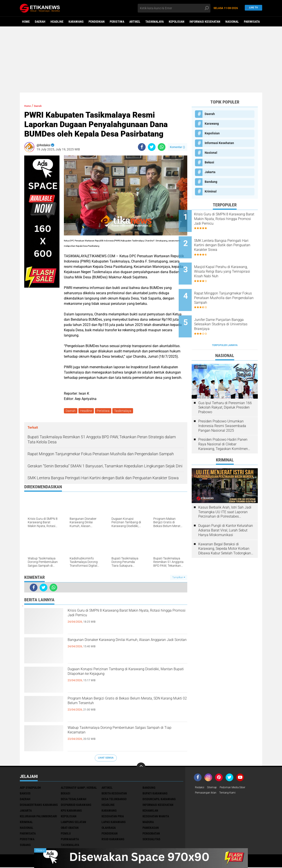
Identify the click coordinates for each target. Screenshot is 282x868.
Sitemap (214, 788)
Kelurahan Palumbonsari (38, 817)
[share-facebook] (142, 147)
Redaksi (200, 788)
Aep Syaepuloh (30, 788)
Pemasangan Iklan (208, 794)
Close (40, 850)
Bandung (211, 182)
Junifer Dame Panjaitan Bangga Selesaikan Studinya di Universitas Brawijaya (229, 308)
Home (26, 22)
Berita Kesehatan (114, 794)
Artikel (135, 22)
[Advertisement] (141, 59)
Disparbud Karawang (76, 806)
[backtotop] (141, 768)
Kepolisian (177, 22)
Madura (148, 823)
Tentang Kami (233, 794)
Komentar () (177, 147)
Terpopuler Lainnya (225, 325)
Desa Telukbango (114, 800)
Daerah (40, 22)
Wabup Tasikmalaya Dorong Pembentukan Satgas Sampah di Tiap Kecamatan (121, 733)
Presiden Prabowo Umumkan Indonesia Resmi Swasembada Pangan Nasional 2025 (222, 405)
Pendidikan (97, 22)
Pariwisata (252, 22)
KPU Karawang (71, 811)
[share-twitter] (152, 147)
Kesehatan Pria (113, 817)
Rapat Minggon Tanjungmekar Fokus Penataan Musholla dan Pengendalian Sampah (231, 286)
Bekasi (209, 162)
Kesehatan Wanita (156, 817)
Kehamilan (150, 811)
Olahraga (109, 829)
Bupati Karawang (155, 794)
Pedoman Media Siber (238, 788)
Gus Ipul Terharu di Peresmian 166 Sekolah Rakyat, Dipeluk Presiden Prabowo (225, 387)
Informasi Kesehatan (205, 22)
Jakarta (210, 172)
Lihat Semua (106, 759)
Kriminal (211, 191)
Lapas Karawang (114, 823)
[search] (174, 8)
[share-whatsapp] (162, 147)
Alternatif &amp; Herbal (79, 788)
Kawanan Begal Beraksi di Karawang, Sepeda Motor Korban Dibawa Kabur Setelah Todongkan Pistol (225, 528)
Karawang (76, 22)
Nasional (232, 22)
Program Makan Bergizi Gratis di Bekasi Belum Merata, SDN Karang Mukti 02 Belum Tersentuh (126, 704)
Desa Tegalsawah (74, 800)
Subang (25, 846)
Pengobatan (151, 834)
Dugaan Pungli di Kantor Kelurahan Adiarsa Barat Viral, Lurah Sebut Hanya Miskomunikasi (226, 510)
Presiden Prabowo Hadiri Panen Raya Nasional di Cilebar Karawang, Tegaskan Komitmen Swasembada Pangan (223, 424)
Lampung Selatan (73, 823)
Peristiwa (117, 22)
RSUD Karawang (113, 840)
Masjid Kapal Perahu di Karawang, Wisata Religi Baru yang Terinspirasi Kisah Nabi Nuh (230, 263)
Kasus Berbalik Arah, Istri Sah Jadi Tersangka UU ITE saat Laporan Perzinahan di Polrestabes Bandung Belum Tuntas (225, 491)
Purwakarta (70, 840)
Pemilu (66, 834)
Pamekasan (151, 829)
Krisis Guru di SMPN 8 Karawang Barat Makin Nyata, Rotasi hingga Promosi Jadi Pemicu (124, 616)
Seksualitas (151, 840)
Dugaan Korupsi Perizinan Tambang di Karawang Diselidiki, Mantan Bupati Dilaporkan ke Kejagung (125, 679)
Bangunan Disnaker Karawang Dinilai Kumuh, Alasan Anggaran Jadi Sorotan (123, 646)
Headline (57, 22)
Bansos (25, 794)
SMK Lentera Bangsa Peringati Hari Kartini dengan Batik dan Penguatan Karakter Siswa (231, 241)
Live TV (253, 8)
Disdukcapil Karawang (159, 800)
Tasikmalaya (155, 22)
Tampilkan (179, 578)
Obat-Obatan (70, 829)
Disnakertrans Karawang (39, 806)
